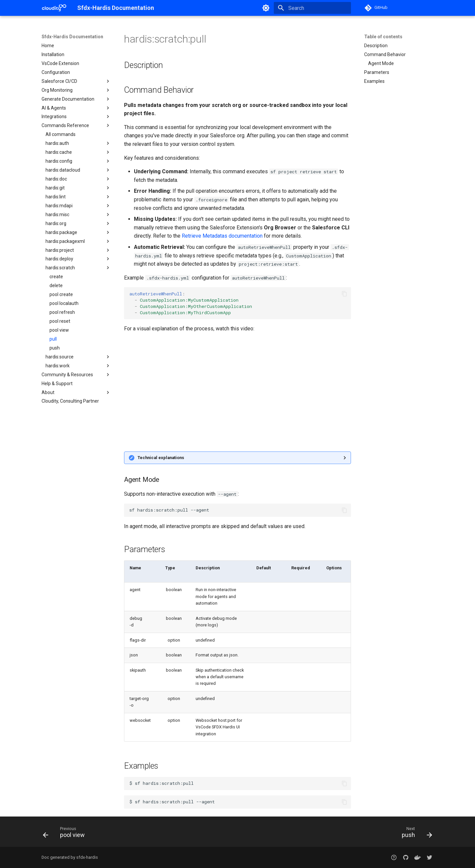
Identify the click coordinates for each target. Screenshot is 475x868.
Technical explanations (161, 458)
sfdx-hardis (87, 857)
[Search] (312, 8)
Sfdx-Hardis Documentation (72, 37)
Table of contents (383, 37)
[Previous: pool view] (66, 834)
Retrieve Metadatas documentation (222, 236)
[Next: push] (415, 834)
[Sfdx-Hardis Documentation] (54, 8)
